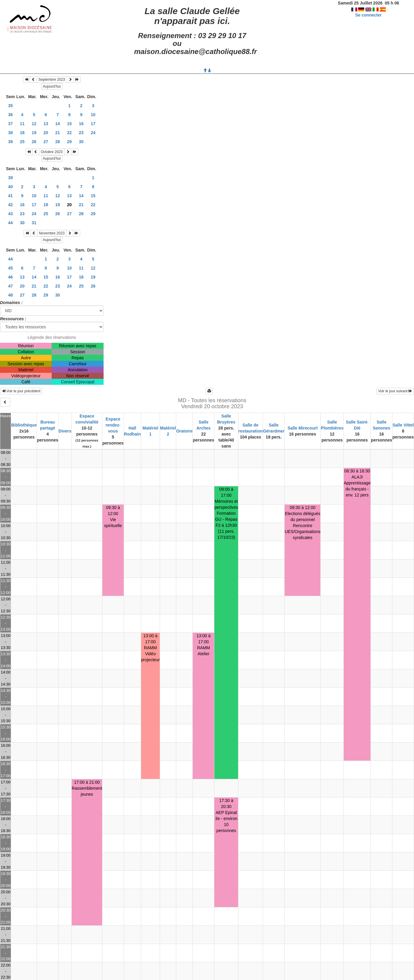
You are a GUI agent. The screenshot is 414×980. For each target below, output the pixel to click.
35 (11, 106)
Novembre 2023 (52, 233)
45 (11, 268)
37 (11, 124)
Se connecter (368, 15)
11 (22, 124)
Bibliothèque (24, 425)
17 (93, 124)
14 (58, 124)
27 (46, 142)
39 (11, 142)
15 (69, 124)
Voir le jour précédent (21, 391)
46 (11, 277)
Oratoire (184, 431)
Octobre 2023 (52, 152)
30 (81, 142)
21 (58, 133)
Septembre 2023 (52, 80)
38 (11, 133)
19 (34, 133)
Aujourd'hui (52, 86)
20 (46, 133)
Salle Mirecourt (303, 428)
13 (46, 124)
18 (22, 133)
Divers (65, 431)
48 (11, 295)
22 (69, 133)
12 (34, 124)
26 (34, 142)
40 (11, 187)
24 (93, 133)
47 (11, 286)
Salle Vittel (403, 425)
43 (11, 214)
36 (11, 115)
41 (11, 196)
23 (81, 133)
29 (69, 142)
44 (11, 223)
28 (58, 142)
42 (11, 205)
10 (93, 115)
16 (81, 124)
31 (34, 223)
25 (22, 142)
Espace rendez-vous (113, 425)
